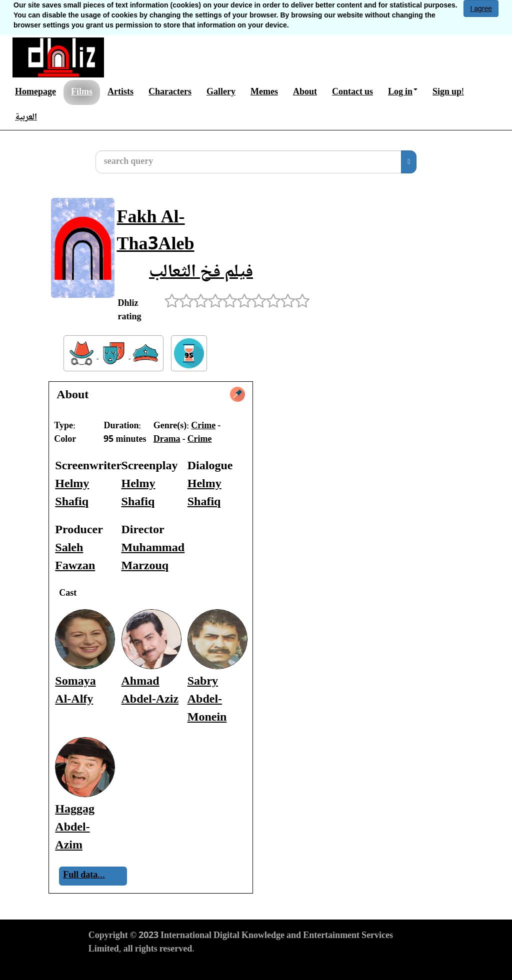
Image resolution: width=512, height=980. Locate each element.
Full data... (84, 876)
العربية (26, 117)
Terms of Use (113, 968)
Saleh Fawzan (75, 557)
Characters (170, 92)
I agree (481, 8)
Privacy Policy (170, 968)
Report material (295, 968)
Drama (167, 440)
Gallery (221, 92)
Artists (120, 92)
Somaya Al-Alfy (75, 691)
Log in (403, 92)
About (305, 92)
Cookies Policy (231, 968)
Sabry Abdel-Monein (207, 700)
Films (82, 92)
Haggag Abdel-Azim (75, 828)
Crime (203, 426)
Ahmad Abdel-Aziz (150, 691)
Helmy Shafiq (72, 493)
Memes (264, 92)
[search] (409, 162)
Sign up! (448, 92)
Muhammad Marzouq (153, 557)
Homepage (35, 92)
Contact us (352, 92)
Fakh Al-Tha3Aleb (156, 232)
